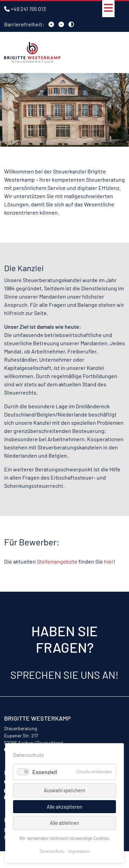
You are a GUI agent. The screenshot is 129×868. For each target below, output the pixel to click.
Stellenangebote (57, 561)
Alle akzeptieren (64, 807)
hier (109, 561)
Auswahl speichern (64, 790)
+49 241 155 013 (28, 9)
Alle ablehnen (64, 823)
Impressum (79, 851)
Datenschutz (52, 851)
